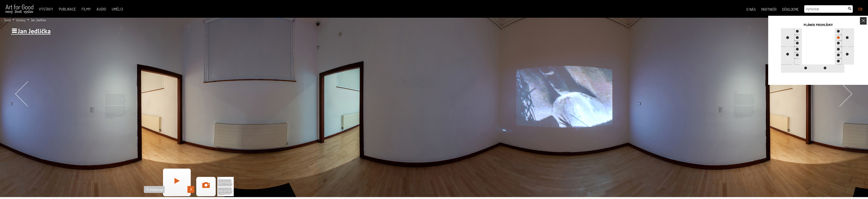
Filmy (86, 9)
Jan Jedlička (38, 20)
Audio (101, 9)
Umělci (117, 9)
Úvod (7, 20)
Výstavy (20, 20)
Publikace (67, 9)
